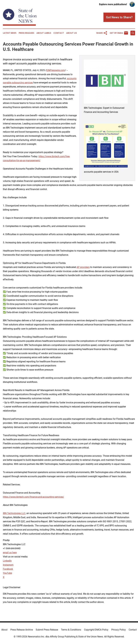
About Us (71, 33)
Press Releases (26, 33)
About (4, 630)
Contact (59, 33)
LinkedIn (7, 561)
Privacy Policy (119, 630)
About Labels (44, 33)
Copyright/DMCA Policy (96, 630)
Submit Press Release (47, 630)
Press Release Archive (22, 630)
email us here (10, 553)
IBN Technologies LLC (14, 513)
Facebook (8, 569)
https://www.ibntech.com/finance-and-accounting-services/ (33, 497)
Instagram (8, 565)
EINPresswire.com (56, 70)
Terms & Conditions (71, 630)
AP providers (83, 267)
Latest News (10, 33)
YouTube (7, 573)
